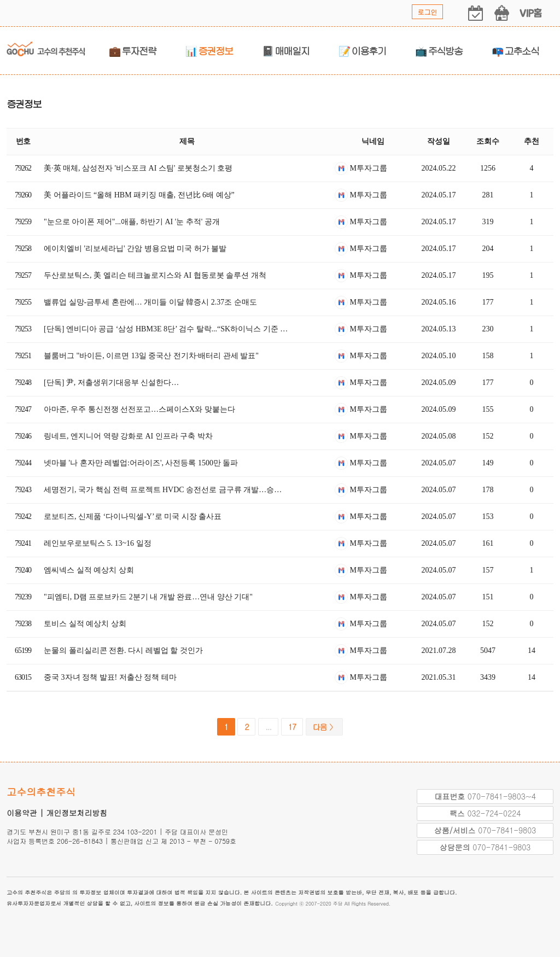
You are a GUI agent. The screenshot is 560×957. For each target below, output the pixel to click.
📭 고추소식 (515, 51)
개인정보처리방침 (77, 813)
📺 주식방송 (439, 51)
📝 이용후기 (362, 51)
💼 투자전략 (133, 51)
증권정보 (24, 104)
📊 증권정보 (209, 51)
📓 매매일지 (286, 51)
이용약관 (22, 813)
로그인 (428, 12)
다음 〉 (325, 727)
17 (292, 727)
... (268, 727)
